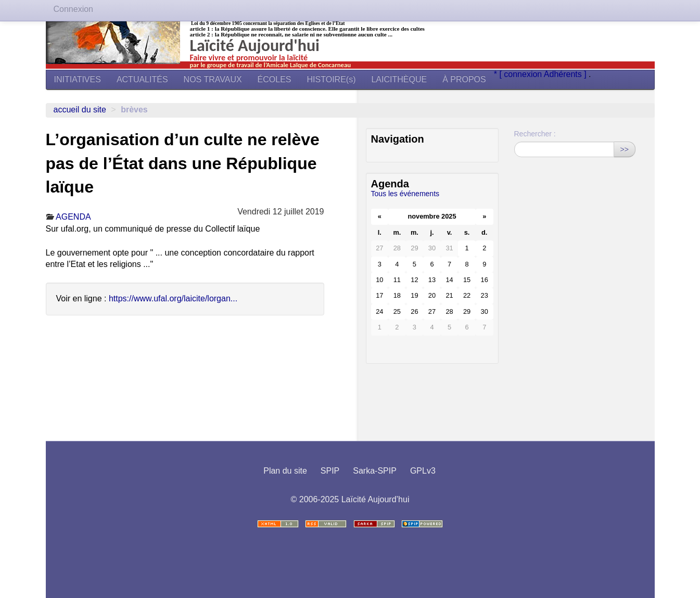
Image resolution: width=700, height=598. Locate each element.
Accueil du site (80, 110)
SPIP (330, 471)
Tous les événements (405, 194)
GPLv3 (423, 471)
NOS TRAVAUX (213, 79)
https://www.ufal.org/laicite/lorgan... (173, 298)
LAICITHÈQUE (399, 79)
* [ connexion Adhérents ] (541, 74)
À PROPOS (464, 79)
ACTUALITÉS (142, 79)
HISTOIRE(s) (332, 79)
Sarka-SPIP (375, 471)
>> (625, 149)
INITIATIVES (78, 79)
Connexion (74, 9)
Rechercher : (535, 134)
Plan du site (285, 471)
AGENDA (73, 217)
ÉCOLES (275, 79)
